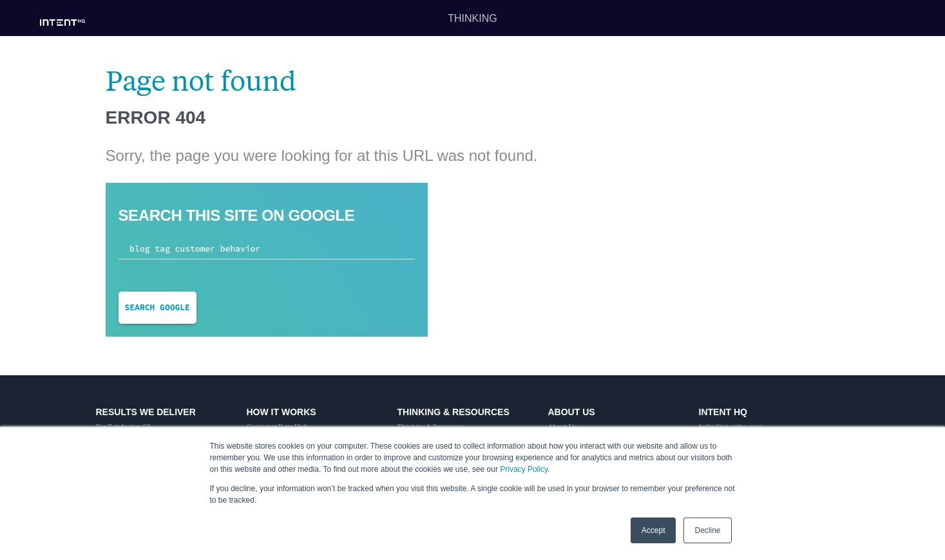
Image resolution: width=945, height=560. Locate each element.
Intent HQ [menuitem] (723, 412)
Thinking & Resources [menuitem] (453, 412)
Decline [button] (707, 530)
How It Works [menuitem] (282, 412)
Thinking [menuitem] (472, 18)
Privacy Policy (524, 469)
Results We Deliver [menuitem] (146, 412)
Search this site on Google (237, 215)
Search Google (157, 307)
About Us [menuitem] (572, 412)
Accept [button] (654, 530)
